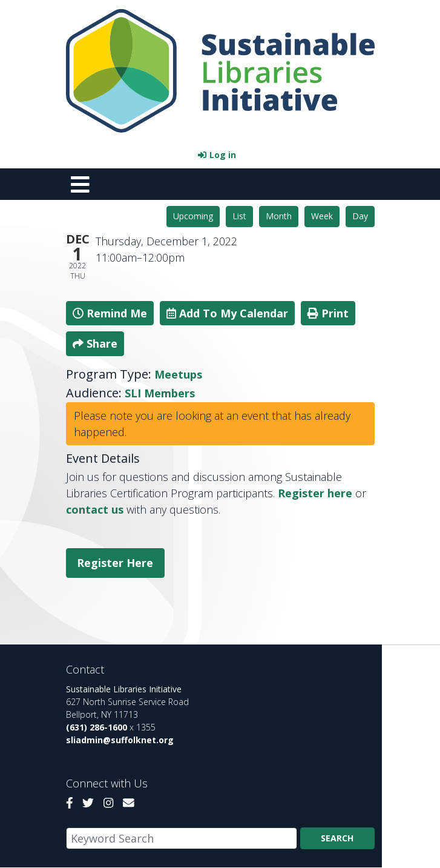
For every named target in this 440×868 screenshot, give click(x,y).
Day (360, 216)
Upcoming (193, 216)
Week (322, 216)
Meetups (178, 374)
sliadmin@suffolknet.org (120, 740)
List (239, 216)
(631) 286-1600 (97, 727)
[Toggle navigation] (80, 184)
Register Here (115, 563)
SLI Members (160, 393)
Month (279, 216)
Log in (223, 155)
